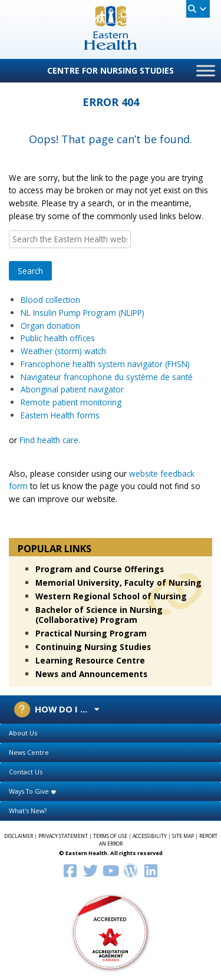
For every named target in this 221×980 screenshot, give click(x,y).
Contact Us (26, 772)
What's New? (28, 811)
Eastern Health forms (60, 415)
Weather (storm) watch (63, 351)
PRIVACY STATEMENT (63, 836)
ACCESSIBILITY (150, 836)
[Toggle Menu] (206, 70)
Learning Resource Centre (90, 660)
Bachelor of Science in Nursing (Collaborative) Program (99, 615)
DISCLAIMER (19, 836)
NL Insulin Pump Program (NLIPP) (83, 313)
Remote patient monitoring (71, 402)
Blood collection (50, 300)
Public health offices (59, 338)
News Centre (29, 752)
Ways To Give (33, 791)
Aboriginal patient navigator (72, 389)
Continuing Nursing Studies (93, 647)
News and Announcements (91, 674)
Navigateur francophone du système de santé (108, 377)
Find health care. (50, 440)
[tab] (111, 733)
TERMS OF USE (110, 836)
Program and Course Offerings (100, 569)
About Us (23, 733)
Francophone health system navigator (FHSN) (105, 364)
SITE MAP (183, 836)
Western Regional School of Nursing (111, 596)
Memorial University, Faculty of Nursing (118, 583)
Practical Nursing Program (91, 633)
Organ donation (50, 326)
